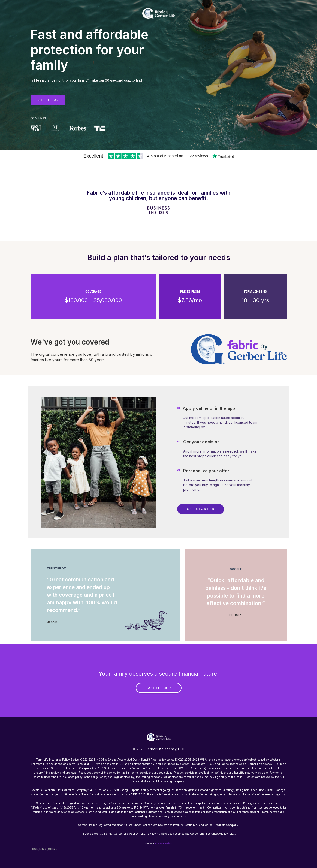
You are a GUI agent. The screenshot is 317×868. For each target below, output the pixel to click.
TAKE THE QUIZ (159, 688)
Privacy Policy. (164, 843)
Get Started (201, 509)
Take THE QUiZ (48, 100)
